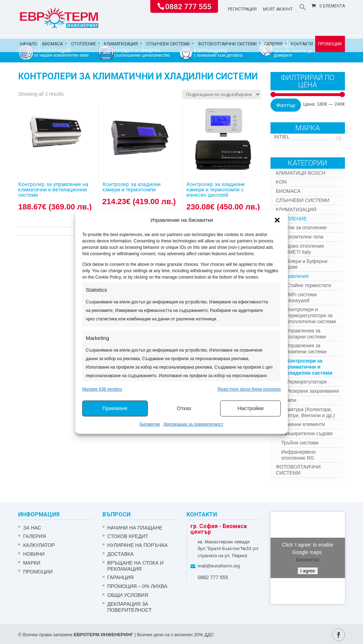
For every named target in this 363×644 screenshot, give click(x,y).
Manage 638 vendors (102, 389)
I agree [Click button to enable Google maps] (308, 571)
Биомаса (52, 44)
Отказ (184, 408)
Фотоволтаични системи (227, 44)
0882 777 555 (188, 6)
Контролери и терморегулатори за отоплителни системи (311, 315)
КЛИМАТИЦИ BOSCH (301, 173)
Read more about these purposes (249, 389)
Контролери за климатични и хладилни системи (309, 367)
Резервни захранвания (313, 391)
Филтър (286, 105)
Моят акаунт (278, 9)
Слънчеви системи (168, 44)
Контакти (302, 44)
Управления (295, 276)
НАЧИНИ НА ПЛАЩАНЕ (135, 528)
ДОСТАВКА (121, 554)
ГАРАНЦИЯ (121, 577)
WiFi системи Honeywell (301, 298)
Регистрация (242, 9)
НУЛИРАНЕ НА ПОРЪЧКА (138, 545)
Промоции (330, 44)
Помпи (289, 400)
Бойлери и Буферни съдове (304, 264)
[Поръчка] (221, 94)
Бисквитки (150, 424)
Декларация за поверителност (193, 424)
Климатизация (121, 44)
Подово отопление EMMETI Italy (303, 249)
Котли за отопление (304, 228)
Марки (32, 563)
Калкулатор (39, 545)
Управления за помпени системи (306, 349)
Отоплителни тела (302, 237)
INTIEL (282, 137)
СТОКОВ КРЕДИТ (128, 536)
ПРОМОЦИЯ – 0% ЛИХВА (138, 586)
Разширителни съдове (307, 433)
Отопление (83, 44)
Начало (29, 44)
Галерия (273, 44)
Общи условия (128, 595)
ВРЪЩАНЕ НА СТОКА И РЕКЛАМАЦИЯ (136, 566)
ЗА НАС (32, 528)
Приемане (115, 408)
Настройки (251, 408)
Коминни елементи (303, 424)
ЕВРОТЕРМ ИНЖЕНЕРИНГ (104, 635)
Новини (34, 554)
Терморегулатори (306, 382)
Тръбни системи (300, 443)
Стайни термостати (309, 285)
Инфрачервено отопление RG (298, 455)
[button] (277, 220)
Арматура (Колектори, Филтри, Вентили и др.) (308, 412)
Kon (281, 182)
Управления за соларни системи (306, 334)
